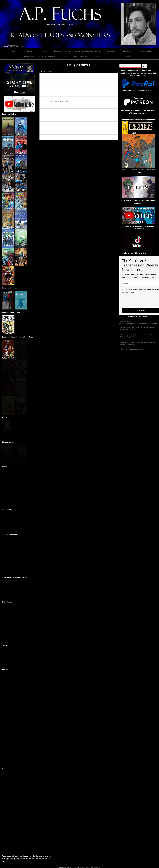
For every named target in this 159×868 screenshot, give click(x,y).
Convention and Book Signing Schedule (87, 51)
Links (65, 56)
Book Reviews (29, 56)
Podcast (29, 51)
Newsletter (130, 56)
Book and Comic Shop (62, 51)
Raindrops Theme (95, 867)
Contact (114, 56)
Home (13, 51)
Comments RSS (84, 867)
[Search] (144, 66)
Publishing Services (81, 56)
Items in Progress (125, 321)
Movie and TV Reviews (47, 56)
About (45, 51)
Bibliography (111, 51)
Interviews (127, 51)
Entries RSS (73, 867)
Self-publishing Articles (144, 51)
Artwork (98, 56)
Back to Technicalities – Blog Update (131, 349)
